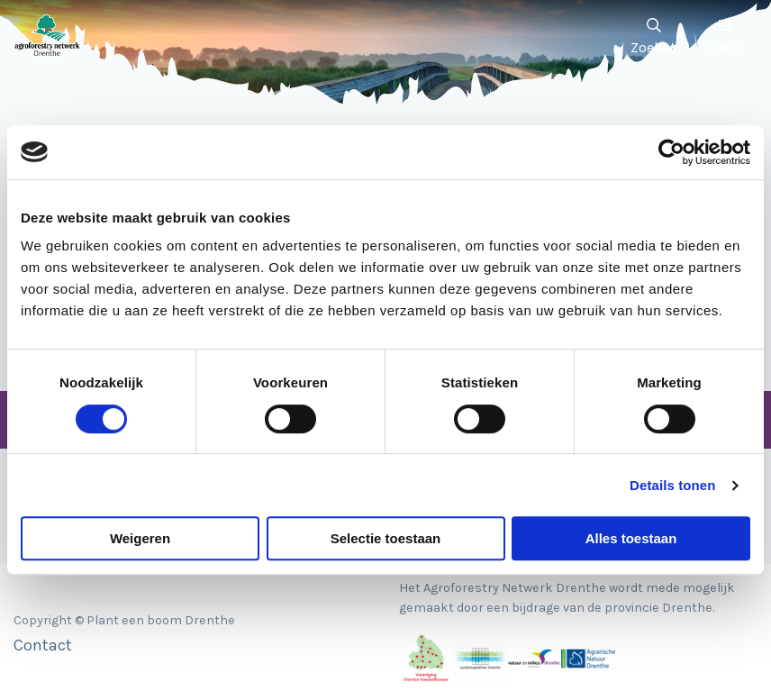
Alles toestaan (631, 538)
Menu (725, 37)
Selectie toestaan (386, 538)
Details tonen (672, 485)
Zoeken (654, 37)
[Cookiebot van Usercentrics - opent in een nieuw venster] (671, 152)
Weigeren (140, 538)
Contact (43, 645)
